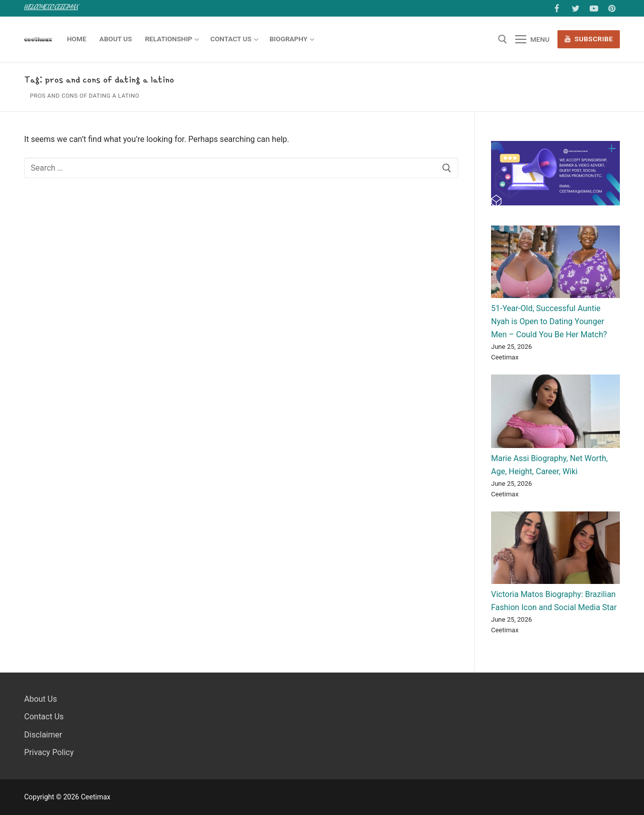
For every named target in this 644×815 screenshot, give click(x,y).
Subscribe (589, 39)
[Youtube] (594, 8)
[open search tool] (503, 39)
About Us (41, 699)
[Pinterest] (612, 8)
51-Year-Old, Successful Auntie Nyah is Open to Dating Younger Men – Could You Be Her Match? (549, 321)
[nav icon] (532, 39)
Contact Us (44, 717)
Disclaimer (43, 735)
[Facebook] (557, 8)
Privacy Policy (49, 752)
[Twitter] (575, 8)
